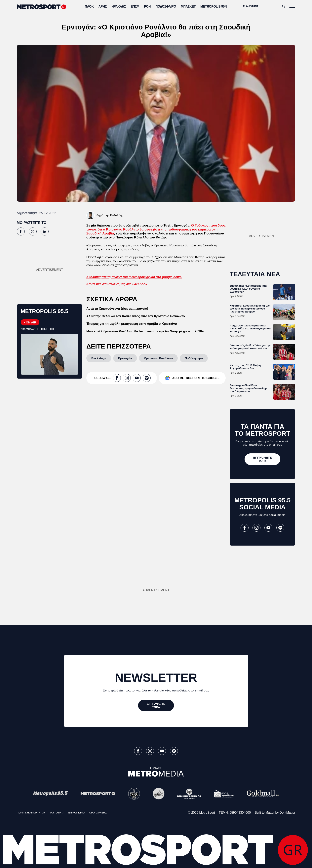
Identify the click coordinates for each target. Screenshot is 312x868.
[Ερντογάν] (125, 358)
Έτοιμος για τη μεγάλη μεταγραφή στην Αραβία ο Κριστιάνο (132, 324)
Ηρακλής (119, 6)
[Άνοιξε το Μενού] (292, 7)
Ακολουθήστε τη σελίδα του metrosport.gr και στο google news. (134, 277)
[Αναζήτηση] (261, 6)
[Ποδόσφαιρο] (194, 358)
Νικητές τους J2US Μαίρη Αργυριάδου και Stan (245, 367)
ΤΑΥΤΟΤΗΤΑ (57, 813)
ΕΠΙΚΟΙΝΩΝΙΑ (77, 813)
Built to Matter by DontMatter (275, 813)
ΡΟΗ (147, 6)
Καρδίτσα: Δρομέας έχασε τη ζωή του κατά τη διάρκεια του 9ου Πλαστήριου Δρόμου (250, 309)
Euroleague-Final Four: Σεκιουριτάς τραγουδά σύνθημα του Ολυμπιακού (249, 388)
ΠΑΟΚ (89, 6)
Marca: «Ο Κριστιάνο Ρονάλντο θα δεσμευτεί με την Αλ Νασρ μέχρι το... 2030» (145, 331)
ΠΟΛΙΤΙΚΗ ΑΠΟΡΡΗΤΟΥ (31, 813)
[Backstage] (99, 358)
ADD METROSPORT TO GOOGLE (196, 378)
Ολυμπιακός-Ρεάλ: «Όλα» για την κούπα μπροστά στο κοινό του (250, 347)
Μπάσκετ (188, 6)
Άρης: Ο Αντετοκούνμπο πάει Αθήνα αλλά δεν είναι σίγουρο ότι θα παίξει (250, 329)
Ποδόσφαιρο (166, 6)
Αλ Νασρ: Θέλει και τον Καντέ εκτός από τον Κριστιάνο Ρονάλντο (136, 316)
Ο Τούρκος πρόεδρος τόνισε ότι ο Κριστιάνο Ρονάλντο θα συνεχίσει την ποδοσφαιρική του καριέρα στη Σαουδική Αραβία (156, 229)
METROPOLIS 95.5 (214, 6)
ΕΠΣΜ (135, 6)
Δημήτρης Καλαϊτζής (110, 215)
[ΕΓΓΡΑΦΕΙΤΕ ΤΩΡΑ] (262, 459)
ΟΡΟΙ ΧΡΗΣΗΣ (98, 813)
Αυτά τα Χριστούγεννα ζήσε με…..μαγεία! (117, 309)
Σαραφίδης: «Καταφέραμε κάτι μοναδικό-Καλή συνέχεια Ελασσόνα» (248, 289)
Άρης (103, 6)
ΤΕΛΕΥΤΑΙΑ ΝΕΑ (255, 274)
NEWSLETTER (156, 678)
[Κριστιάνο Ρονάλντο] (158, 358)
